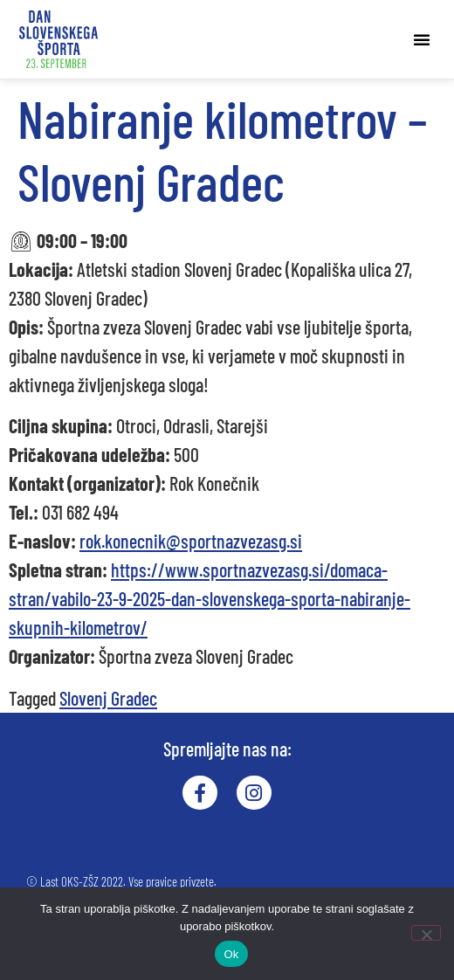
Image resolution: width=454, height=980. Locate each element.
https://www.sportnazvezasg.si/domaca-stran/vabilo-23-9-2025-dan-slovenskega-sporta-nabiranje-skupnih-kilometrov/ (210, 598)
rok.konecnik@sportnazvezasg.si (191, 541)
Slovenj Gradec (108, 698)
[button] (422, 39)
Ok (231, 954)
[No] (426, 933)
